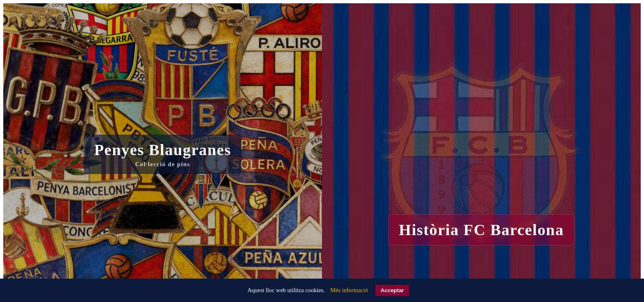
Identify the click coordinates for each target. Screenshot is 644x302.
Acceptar (392, 290)
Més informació (349, 290)
